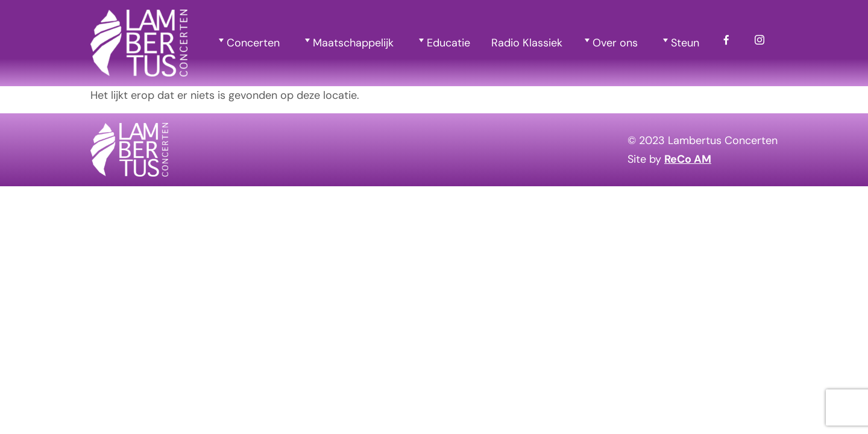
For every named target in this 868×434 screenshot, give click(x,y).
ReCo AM (688, 159)
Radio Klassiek (527, 43)
